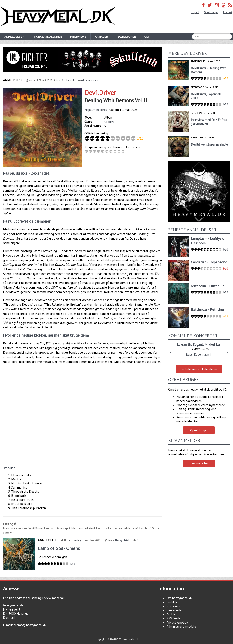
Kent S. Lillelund (65, 81)
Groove (109, 122)
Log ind (195, 12)
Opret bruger (211, 12)
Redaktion (173, 602)
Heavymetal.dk (58, 16)
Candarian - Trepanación (209, 262)
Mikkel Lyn (213, 344)
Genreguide (174, 610)
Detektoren (127, 37)
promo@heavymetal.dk (30, 625)
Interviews (78, 37)
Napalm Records (96, 110)
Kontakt (228, 12)
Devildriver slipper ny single (209, 144)
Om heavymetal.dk (179, 598)
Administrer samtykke (181, 626)
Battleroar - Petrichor (208, 310)
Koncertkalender (48, 37)
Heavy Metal (122, 540)
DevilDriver (100, 93)
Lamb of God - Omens (59, 548)
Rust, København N (199, 354)
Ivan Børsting (74, 540)
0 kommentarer (90, 81)
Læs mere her (199, 463)
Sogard (198, 344)
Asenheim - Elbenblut (207, 286)
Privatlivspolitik (177, 622)
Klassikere (173, 606)
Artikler (172, 614)
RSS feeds (173, 618)
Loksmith (184, 344)
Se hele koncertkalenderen (199, 369)
